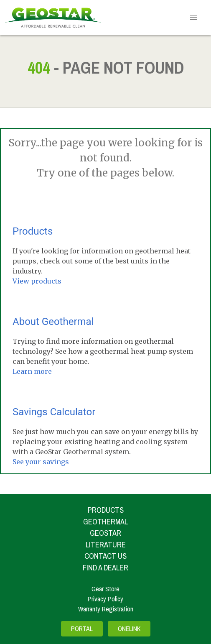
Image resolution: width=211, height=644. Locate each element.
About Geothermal (53, 322)
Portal (82, 629)
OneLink (129, 629)
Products (33, 231)
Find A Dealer (105, 568)
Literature (106, 545)
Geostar (105, 533)
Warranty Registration (106, 609)
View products (37, 281)
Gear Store (105, 589)
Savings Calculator (54, 412)
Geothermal (105, 522)
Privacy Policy (105, 599)
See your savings (41, 462)
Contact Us (105, 556)
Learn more (32, 371)
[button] (193, 18)
